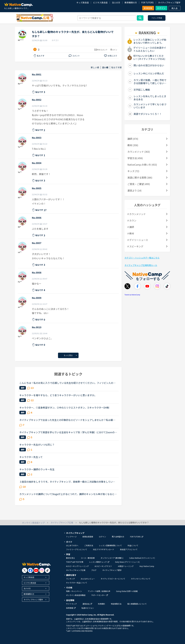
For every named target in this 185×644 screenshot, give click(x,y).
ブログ (94, 570)
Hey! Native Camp (147, 566)
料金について (133, 545)
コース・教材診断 (88, 558)
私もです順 (117, 67)
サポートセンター (100, 595)
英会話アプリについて (129, 549)
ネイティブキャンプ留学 (169, 3)
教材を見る (70, 558)
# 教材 (131, 233)
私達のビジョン (88, 608)
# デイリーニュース (138, 240)
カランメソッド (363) (139, 152)
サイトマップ (71, 604)
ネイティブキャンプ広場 (76, 570)
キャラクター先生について (77, 583)
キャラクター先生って (31, 457)
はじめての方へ (72, 545)
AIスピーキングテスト (103, 566)
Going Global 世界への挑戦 (127, 591)
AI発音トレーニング (126, 566)
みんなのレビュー (88, 579)
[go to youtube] (36, 570)
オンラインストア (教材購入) (112, 558)
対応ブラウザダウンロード (104, 549)
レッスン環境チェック (99, 562)
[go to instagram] (42, 570)
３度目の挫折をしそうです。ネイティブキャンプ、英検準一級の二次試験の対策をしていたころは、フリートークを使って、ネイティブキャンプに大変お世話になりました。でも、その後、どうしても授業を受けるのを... (67, 482)
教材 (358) (133, 145)
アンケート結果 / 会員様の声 (99, 591)
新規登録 (148, 8)
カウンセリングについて (141, 579)
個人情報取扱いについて (137, 604)
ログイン (161, 8)
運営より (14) (134, 190)
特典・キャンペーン (74, 591)
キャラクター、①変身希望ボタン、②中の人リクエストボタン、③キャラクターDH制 (64, 408)
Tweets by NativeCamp (132, 295)
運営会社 (87, 604)
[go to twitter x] (25, 570)
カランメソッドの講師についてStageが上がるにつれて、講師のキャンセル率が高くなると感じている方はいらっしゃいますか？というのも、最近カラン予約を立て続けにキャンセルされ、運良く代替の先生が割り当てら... (68, 494)
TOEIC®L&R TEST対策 (75, 562)
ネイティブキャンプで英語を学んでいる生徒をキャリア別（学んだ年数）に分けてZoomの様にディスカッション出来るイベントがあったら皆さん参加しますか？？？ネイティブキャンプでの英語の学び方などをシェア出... (68, 432)
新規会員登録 (88, 537)
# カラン (132, 220)
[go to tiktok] (47, 570)
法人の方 (116, 3)
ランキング (70, 579)
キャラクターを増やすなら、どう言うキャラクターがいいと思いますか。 (58, 395)
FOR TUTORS (147, 3)
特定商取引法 (116, 604)
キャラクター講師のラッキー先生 (37, 469)
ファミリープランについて (77, 549)
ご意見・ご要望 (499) (139, 184)
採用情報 (71, 608)
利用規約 (101, 604)
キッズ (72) (133, 171)
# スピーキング (135, 246)
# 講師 (131, 227)
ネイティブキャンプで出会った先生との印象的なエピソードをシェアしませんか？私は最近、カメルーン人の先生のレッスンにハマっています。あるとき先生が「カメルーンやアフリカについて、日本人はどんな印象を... (67, 420)
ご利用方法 (89, 545)
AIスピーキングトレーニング (77, 566)
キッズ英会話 (83, 3)
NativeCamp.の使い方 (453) (142, 165)
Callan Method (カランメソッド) (142, 558)
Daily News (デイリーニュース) (127, 562)
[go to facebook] (30, 570)
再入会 (175, 8)
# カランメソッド (137, 214)
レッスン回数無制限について (110, 545)
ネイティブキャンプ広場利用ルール (141, 265)
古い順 (105, 67)
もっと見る (68, 355)
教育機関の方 (131, 3)
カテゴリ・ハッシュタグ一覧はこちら (142, 258)
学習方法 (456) (135, 158)
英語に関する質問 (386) (140, 178)
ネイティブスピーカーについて (113, 579)
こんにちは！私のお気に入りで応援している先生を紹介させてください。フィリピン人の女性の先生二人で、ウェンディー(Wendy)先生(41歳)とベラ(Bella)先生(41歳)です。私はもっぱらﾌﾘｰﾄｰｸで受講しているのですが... (68, 383)
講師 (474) (133, 139)
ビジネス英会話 (100, 3)
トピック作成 (157, 18)
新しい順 (95, 67)
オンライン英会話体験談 (76, 595)
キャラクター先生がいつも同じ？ (37, 445)
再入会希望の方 (118, 537)
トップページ (71, 537)
